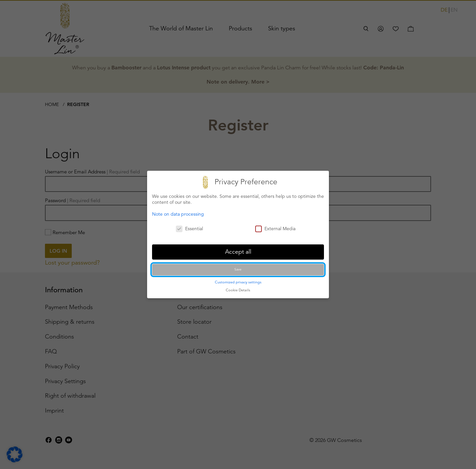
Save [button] (238, 269)
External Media (275, 229)
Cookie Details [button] (238, 290)
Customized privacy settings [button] (238, 282)
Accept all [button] (238, 252)
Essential (189, 229)
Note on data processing (178, 214)
